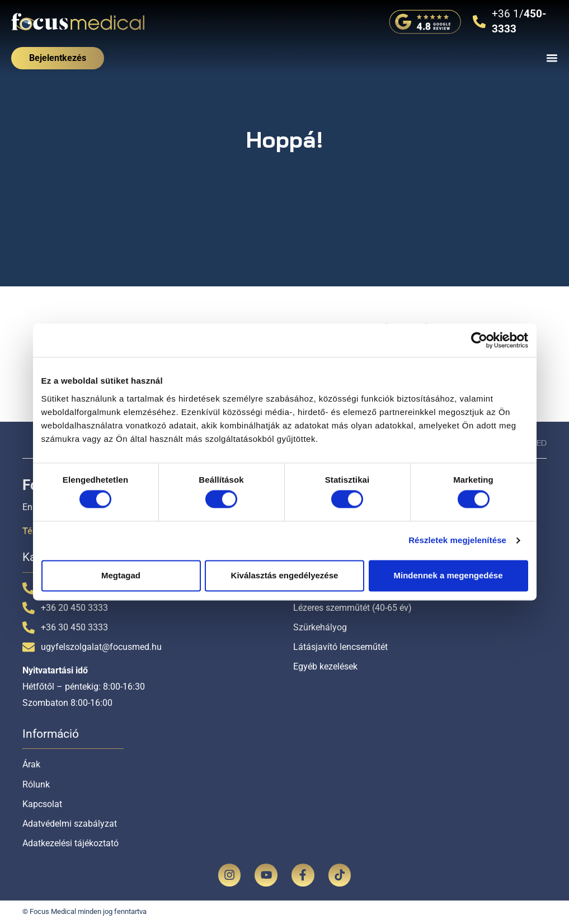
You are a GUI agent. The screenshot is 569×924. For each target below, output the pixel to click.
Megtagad (121, 575)
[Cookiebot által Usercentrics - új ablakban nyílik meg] (479, 340)
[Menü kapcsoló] (552, 58)
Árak (31, 764)
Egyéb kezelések (325, 666)
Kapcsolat (42, 804)
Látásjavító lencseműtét (340, 647)
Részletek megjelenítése (457, 541)
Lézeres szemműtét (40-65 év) (352, 608)
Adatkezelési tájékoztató (70, 843)
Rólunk (36, 784)
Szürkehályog (320, 627)
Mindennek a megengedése (448, 575)
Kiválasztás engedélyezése (285, 575)
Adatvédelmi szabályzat (70, 824)
